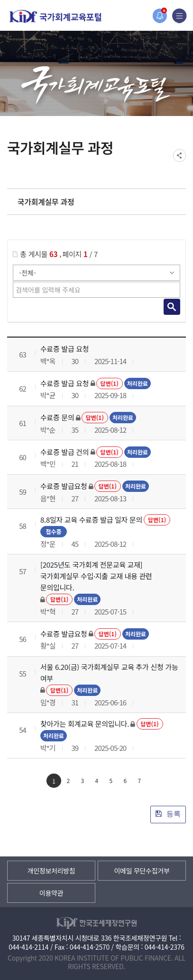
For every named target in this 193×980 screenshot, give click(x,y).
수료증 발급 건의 (64, 452)
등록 (168, 814)
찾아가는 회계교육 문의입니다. (85, 724)
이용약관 (51, 893)
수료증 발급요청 (64, 486)
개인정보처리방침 (51, 871)
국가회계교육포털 (55, 16)
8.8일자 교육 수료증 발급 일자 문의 (91, 520)
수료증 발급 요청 (64, 349)
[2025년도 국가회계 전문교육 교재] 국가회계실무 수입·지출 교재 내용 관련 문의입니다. (96, 576)
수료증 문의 (57, 417)
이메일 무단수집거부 (142, 871)
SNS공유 (179, 156)
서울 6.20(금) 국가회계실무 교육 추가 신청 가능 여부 (109, 673)
